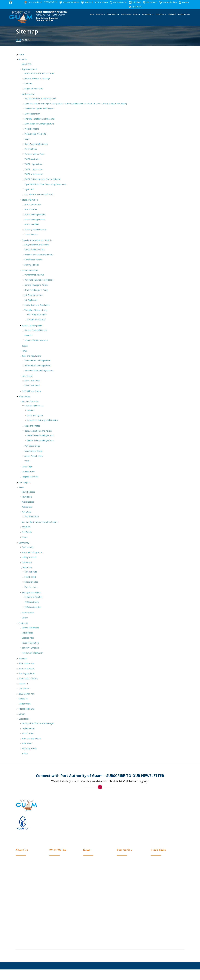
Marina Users (25, 704)
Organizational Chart (34, 89)
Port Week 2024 (32, 516)
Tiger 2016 (29, 189)
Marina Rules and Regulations (38, 360)
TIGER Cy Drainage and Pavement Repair (43, 179)
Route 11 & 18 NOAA (28, 679)
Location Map (28, 638)
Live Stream (24, 689)
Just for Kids (27, 567)
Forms (24, 351)
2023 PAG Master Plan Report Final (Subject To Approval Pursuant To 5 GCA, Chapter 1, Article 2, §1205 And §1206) (76, 104)
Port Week (26, 512)
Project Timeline (32, 129)
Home (92, 17)
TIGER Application (32, 159)
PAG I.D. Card (28, 733)
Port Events (27, 532)
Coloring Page (31, 572)
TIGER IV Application (33, 174)
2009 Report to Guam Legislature (39, 124)
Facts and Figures (35, 415)
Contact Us (160, 17)
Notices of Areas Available (36, 340)
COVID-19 (26, 527)
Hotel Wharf (27, 744)
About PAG (26, 64)
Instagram (153, 828)
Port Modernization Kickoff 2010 (39, 194)
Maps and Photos (32, 426)
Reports (25, 346)
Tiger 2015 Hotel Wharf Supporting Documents (45, 184)
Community (146, 17)
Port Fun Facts (31, 587)
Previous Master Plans (34, 154)
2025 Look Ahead (32, 386)
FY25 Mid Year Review (31, 391)
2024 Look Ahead (32, 381)
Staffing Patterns (32, 265)
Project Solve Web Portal (35, 134)
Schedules (23, 699)
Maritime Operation (30, 401)
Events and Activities (33, 597)
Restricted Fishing (26, 709)
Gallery (25, 618)
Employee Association (31, 593)
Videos (25, 537)
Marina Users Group (33, 451)
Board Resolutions (33, 204)
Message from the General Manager (38, 723)
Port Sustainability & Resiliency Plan (40, 99)
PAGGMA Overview (33, 607)
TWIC (27, 461)
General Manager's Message (37, 79)
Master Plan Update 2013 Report (39, 109)
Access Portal (28, 613)
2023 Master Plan (184, 17)
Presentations (31, 149)
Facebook (153, 823)
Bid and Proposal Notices (36, 330)
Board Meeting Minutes (35, 214)
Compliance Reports (33, 260)
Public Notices (28, 502)
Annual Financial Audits (35, 250)
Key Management (29, 69)
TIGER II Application (33, 164)
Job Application (31, 300)
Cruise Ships (27, 467)
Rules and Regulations (31, 356)
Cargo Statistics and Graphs (37, 245)
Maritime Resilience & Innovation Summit (40, 522)
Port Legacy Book (27, 674)
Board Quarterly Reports (35, 230)
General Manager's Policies (36, 285)
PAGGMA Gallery (32, 602)
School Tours (30, 577)
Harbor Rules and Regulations (38, 365)
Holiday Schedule (29, 557)
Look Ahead (27, 376)
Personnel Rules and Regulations (39, 280)
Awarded (28, 335)
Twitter (152, 833)
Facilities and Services (34, 406)
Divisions (28, 84)
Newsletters (27, 497)
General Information (31, 628)
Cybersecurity (28, 547)
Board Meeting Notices (35, 219)
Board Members (32, 225)
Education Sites (31, 582)
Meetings (172, 17)
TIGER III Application (33, 169)
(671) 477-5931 (155, 814)
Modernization (28, 94)
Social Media (27, 633)
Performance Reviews (34, 275)
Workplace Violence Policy (36, 310)
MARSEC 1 (23, 684)
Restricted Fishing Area (32, 552)
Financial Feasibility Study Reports (39, 119)
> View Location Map (152, 810)
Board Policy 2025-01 (37, 320)
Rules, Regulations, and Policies (38, 431)
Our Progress (126, 17)
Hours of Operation (30, 643)
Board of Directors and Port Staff (39, 74)
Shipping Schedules (30, 477)
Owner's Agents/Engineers (36, 144)
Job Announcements (33, 295)
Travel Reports (31, 235)
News (135, 17)
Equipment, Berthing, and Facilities (43, 420)
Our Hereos (27, 562)
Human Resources (30, 270)
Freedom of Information (32, 653)
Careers (22, 714)
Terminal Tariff (28, 472)
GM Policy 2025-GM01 (37, 315)
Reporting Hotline (29, 749)
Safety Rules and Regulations (37, 305)
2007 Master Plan (32, 114)
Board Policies (31, 210)
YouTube (152, 838)
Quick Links (24, 719)
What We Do (112, 17)
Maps (27, 139)
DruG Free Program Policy (36, 290)
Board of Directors (30, 200)
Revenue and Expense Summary (39, 255)
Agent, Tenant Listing (34, 456)
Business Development (32, 326)
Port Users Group (32, 446)
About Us (99, 17)
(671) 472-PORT (170, 814)
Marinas (31, 410)
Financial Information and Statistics (37, 240)
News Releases (28, 492)
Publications (27, 507)
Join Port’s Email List (31, 648)
